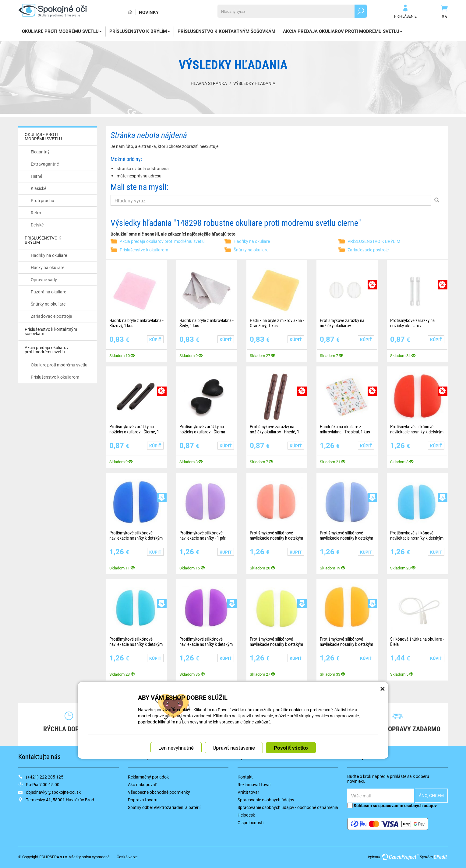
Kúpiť (155, 339)
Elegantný (40, 152)
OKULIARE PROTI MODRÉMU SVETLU (62, 31)
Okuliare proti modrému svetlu (59, 365)
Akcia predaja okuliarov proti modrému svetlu (343, 31)
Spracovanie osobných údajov (266, 800)
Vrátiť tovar (248, 792)
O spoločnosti (251, 822)
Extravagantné (45, 164)
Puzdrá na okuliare (48, 292)
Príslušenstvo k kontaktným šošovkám (226, 31)
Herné (36, 176)
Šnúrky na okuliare (48, 304)
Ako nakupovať (142, 784)
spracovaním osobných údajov (408, 805)
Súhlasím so (392, 805)
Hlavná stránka (209, 83)
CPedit (441, 857)
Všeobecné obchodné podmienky (159, 792)
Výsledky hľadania (254, 83)
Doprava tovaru (143, 800)
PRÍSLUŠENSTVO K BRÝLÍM (140, 31)
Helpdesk (246, 815)
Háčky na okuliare (48, 267)
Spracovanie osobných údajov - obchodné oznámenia (288, 807)
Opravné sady (44, 280)
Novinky (149, 12)
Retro (36, 213)
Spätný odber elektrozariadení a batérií (164, 807)
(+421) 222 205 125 (45, 777)
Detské (37, 225)
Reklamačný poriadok (148, 777)
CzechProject (400, 857)
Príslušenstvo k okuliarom (55, 377)
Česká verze (127, 857)
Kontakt (245, 777)
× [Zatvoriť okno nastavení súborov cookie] (383, 648)
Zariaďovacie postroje (51, 316)
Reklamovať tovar (254, 784)
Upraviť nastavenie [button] (234, 709)
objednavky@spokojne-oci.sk (53, 792)
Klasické (39, 188)
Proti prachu (42, 200)
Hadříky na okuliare (49, 255)
